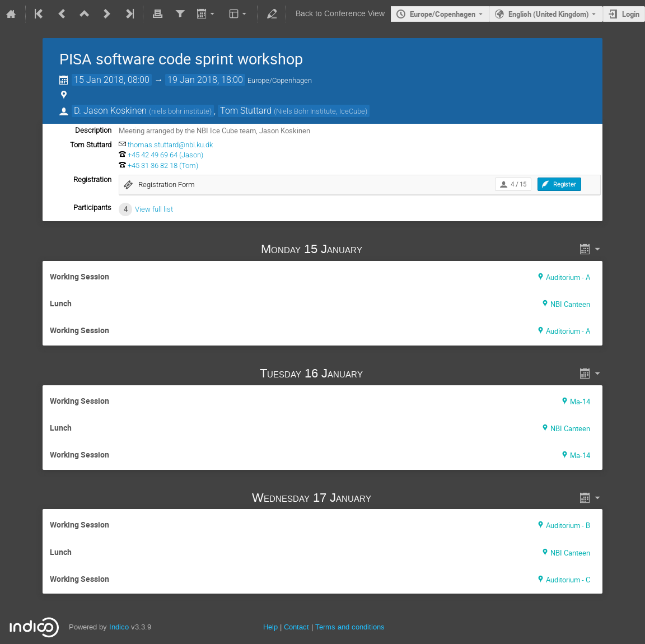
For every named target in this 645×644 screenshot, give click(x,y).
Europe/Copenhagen (443, 14)
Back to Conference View (340, 14)
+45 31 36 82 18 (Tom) (163, 165)
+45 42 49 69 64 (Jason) (165, 155)
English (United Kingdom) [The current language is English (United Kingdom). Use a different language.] (549, 14)
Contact (296, 627)
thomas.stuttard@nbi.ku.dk (170, 145)
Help (270, 627)
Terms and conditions (350, 627)
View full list (154, 209)
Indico (119, 627)
